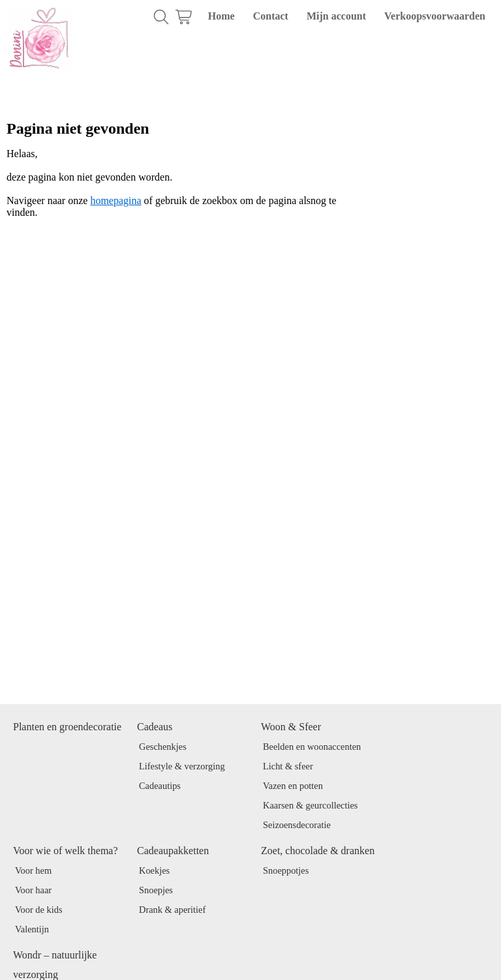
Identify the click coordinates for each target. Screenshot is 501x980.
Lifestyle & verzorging (182, 766)
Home (221, 16)
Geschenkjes (163, 747)
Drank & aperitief (172, 910)
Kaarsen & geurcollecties (310, 805)
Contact (271, 16)
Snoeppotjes (286, 870)
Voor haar (33, 890)
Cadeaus (155, 727)
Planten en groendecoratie (67, 727)
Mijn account (336, 16)
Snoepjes (156, 890)
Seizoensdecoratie (297, 825)
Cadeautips (160, 786)
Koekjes (154, 870)
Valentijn (32, 929)
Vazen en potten (293, 786)
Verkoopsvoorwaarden (435, 16)
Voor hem (33, 870)
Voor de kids (39, 910)
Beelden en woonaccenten (312, 747)
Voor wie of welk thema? (66, 851)
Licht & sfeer (288, 766)
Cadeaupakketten (173, 851)
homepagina (115, 200)
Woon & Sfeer (291, 727)
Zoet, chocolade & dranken (318, 851)
